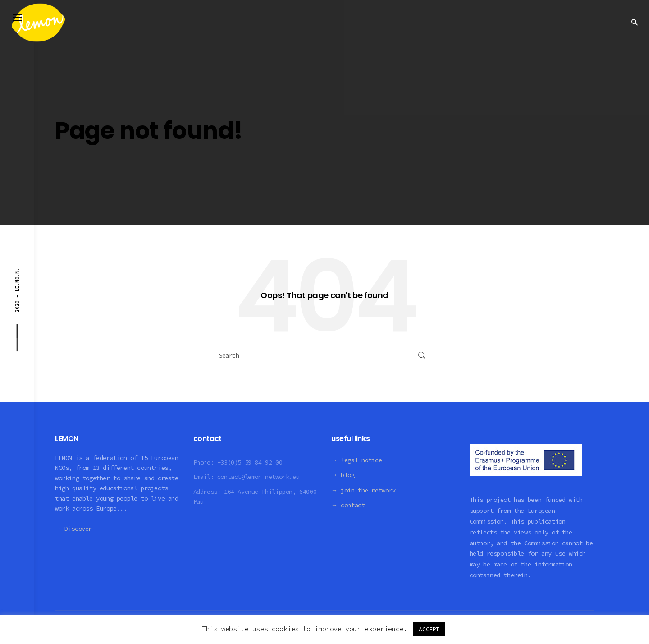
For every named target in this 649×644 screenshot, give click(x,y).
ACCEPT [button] (429, 629)
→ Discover (73, 529)
